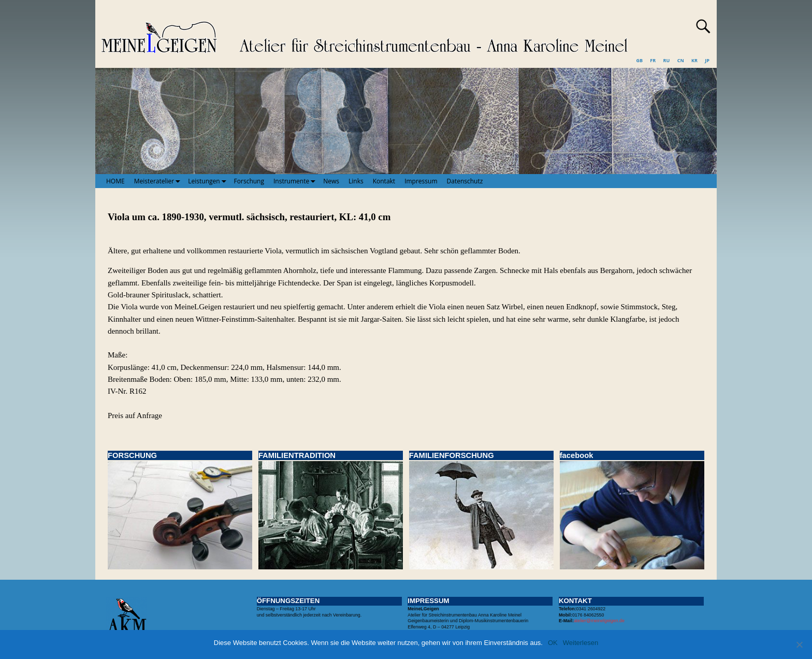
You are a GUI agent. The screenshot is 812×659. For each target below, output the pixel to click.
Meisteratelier (159, 181)
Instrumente (296, 181)
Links (356, 181)
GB (639, 60)
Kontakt (384, 181)
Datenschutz (465, 181)
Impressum (421, 181)
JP (707, 60)
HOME (115, 181)
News (331, 181)
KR (694, 60)
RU (667, 60)
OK (553, 643)
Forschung (249, 181)
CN (681, 60)
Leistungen (208, 181)
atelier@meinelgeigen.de (599, 621)
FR (653, 60)
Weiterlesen (581, 643)
